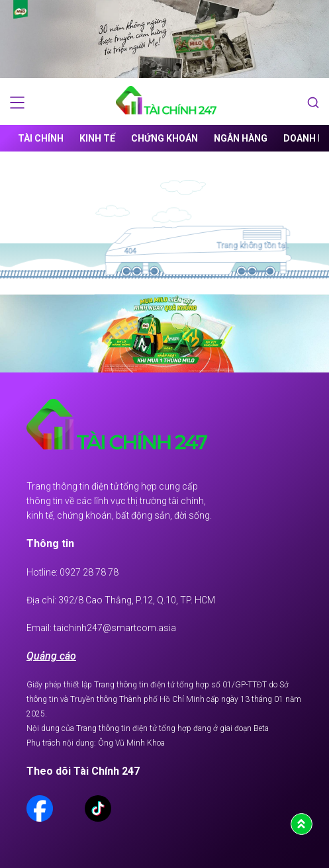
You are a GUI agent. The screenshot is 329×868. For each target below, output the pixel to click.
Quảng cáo (51, 656)
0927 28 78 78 (89, 572)
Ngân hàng (241, 138)
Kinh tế (97, 138)
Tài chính (41, 138)
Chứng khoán (164, 138)
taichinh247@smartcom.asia (115, 628)
